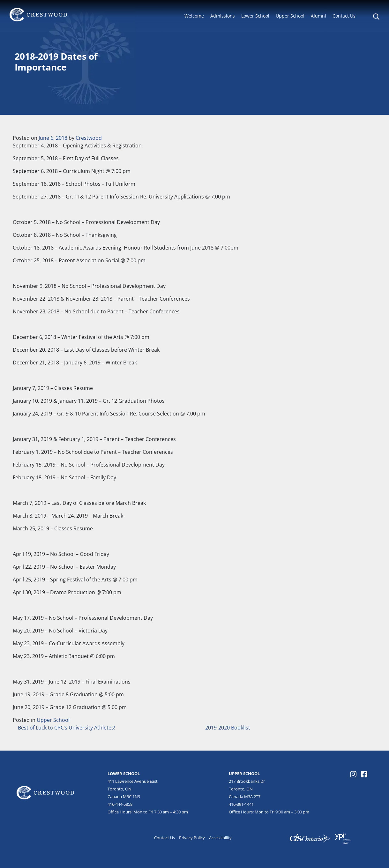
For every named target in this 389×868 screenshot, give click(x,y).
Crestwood (89, 138)
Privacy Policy (192, 838)
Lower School (255, 16)
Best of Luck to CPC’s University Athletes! (66, 728)
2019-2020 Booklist (228, 728)
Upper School (290, 16)
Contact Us (344, 16)
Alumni (318, 16)
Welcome (194, 16)
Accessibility (220, 838)
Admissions (223, 16)
